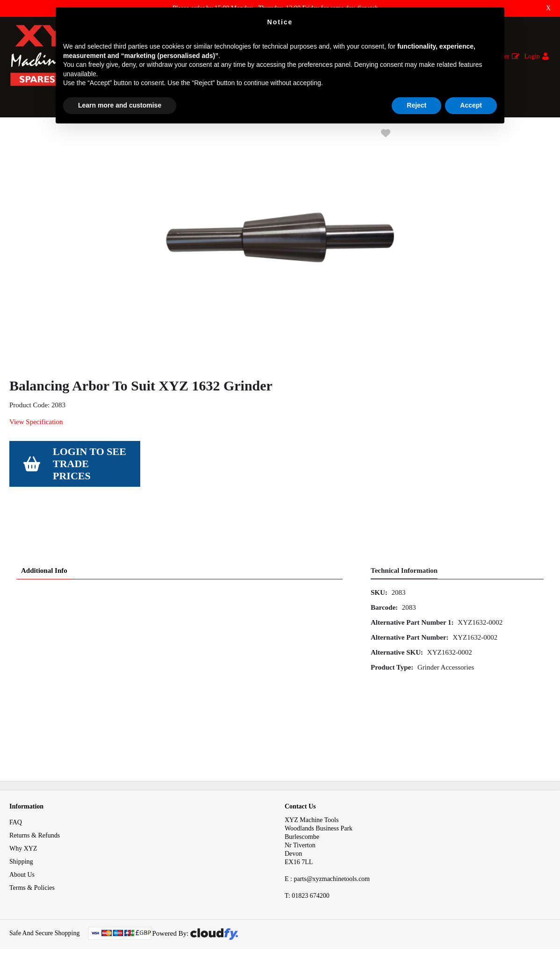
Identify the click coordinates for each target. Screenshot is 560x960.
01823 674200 (307, 885)
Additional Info (44, 560)
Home (17, 135)
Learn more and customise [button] (120, 105)
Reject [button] (416, 105)
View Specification (36, 454)
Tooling (47, 135)
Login (532, 56)
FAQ (16, 812)
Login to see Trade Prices (90, 496)
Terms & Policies (32, 877)
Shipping (21, 851)
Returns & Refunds (35, 825)
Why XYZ (23, 838)
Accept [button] (471, 105)
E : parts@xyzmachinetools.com (327, 869)
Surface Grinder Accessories (139, 135)
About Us (22, 864)
